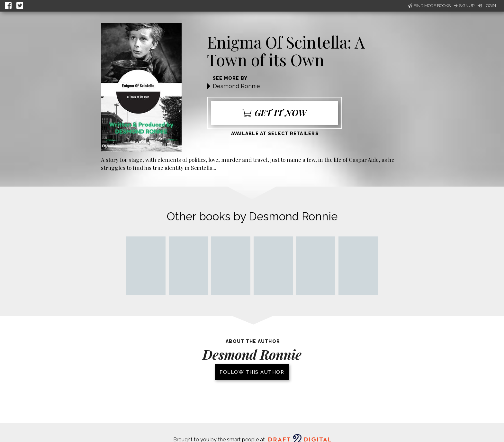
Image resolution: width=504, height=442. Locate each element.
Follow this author (252, 372)
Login (487, 6)
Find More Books (429, 6)
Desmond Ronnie (236, 86)
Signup (464, 6)
